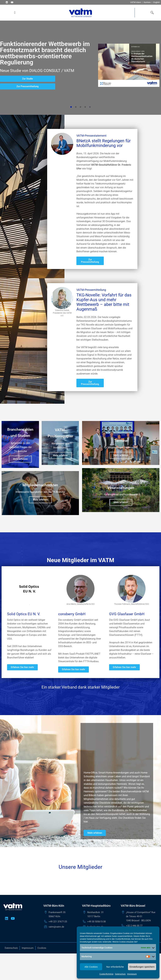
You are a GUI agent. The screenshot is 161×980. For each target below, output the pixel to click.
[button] (15, 13)
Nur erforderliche (115, 967)
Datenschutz (120, 974)
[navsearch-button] (152, 13)
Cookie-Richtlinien (123, 939)
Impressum (132, 974)
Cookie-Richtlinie (106, 974)
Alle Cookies (91, 967)
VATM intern (136, 2)
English (157, 2)
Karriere (147, 2)
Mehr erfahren (20, 459)
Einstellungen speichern (142, 967)
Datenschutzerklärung (96, 939)
